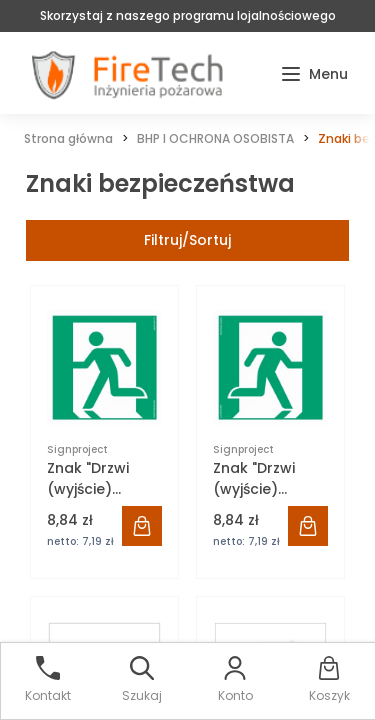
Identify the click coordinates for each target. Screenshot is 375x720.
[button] (314, 74)
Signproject (77, 449)
